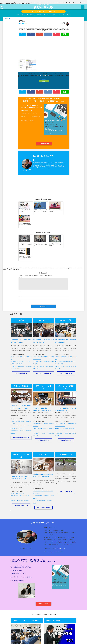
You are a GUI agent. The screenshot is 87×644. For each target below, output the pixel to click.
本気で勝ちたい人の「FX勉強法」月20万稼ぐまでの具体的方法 (25, 231)
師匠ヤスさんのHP (58, 638)
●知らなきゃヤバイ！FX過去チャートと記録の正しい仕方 (21, 331)
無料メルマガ (24, 15)
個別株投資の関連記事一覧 (21, 479)
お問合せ (68, 15)
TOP (18, 15)
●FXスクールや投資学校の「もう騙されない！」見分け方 (66, 331)
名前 (20, 265)
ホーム (17, 638)
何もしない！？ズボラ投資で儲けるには (50, 210)
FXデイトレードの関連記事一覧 (43, 347)
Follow (44, 79)
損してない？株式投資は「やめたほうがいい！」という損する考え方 (50, 231)
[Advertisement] (44, 49)
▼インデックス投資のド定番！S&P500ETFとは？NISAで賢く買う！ (42, 383)
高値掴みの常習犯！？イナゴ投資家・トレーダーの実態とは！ (37, 211)
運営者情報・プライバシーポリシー (44, 638)
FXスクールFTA (51, 15)
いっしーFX (63, 24)
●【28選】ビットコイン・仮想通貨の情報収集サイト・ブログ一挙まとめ (65, 403)
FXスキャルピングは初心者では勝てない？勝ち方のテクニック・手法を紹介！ (63, 231)
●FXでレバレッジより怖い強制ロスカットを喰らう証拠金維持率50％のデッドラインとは (21, 401)
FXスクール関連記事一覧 (66, 347)
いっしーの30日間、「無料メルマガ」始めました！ (44, 11)
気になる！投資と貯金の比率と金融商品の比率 (43, 475)
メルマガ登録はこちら (44, 144)
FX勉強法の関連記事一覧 (21, 347)
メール (20, 270)
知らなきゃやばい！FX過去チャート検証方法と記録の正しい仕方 (37, 231)
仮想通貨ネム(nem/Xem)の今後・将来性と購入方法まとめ (63, 211)
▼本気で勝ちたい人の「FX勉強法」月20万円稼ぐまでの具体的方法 (21, 315)
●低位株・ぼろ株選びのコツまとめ (17, 467)
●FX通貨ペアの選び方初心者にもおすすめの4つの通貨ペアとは (21, 396)
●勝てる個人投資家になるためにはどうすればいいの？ (21, 471)
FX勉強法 (32, 15)
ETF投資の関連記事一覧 (43, 414)
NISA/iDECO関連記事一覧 (43, 481)
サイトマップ (61, 15)
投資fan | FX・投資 (44, 7)
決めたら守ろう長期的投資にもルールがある (24, 210)
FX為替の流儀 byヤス (60, 522)
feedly (44, 81)
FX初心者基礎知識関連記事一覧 (21, 411)
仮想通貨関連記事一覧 (66, 414)
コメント (21, 251)
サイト (20, 274)
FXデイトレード (41, 15)
